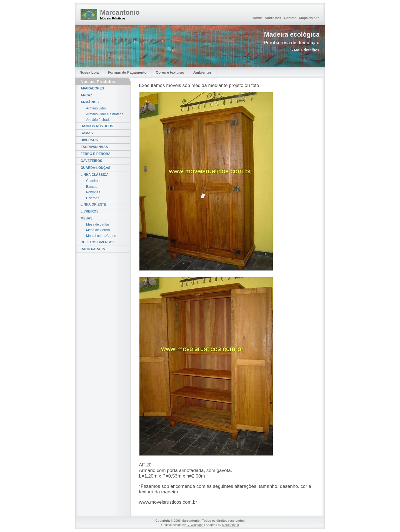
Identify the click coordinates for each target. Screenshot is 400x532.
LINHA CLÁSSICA (95, 175)
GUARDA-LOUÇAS (95, 168)
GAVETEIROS (91, 161)
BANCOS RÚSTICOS (97, 126)
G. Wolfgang (195, 525)
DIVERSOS (89, 140)
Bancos (92, 187)
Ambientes (202, 72)
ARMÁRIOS (90, 102)
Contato (290, 18)
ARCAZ (86, 95)
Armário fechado (98, 120)
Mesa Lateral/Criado (101, 236)
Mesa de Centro (98, 230)
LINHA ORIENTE (93, 204)
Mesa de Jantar (98, 224)
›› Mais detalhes (305, 50)
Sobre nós (273, 18)
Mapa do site (309, 18)
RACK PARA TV (93, 249)
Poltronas (93, 192)
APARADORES (92, 88)
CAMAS (87, 133)
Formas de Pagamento (127, 72)
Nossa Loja (89, 72)
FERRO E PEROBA (96, 154)
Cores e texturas (170, 72)
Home (257, 18)
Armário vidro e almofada (105, 114)
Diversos (93, 198)
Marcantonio (120, 12)
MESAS (87, 218)
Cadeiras (93, 181)
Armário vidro (96, 108)
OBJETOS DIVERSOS (97, 242)
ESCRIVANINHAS (94, 147)
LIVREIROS (90, 211)
